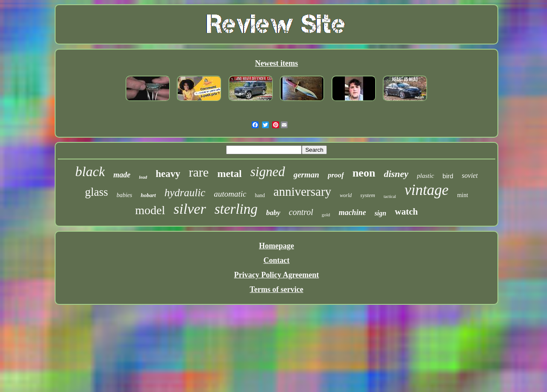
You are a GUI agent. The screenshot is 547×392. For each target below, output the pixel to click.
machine (352, 212)
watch (406, 212)
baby (273, 213)
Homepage (276, 246)
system (368, 195)
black (90, 171)
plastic (426, 176)
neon (364, 173)
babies (125, 195)
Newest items (276, 63)
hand (260, 195)
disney (396, 174)
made (122, 175)
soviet (470, 175)
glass (97, 192)
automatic (230, 194)
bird (448, 176)
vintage (427, 190)
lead (143, 177)
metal (229, 174)
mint (463, 195)
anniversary (302, 192)
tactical (390, 196)
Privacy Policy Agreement (277, 275)
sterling (236, 209)
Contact (276, 260)
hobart (148, 195)
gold (326, 215)
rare (199, 172)
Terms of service (276, 289)
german (306, 175)
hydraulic (185, 193)
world (346, 195)
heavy (168, 174)
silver (190, 209)
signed (268, 172)
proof (336, 175)
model (150, 210)
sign (380, 213)
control (301, 212)
